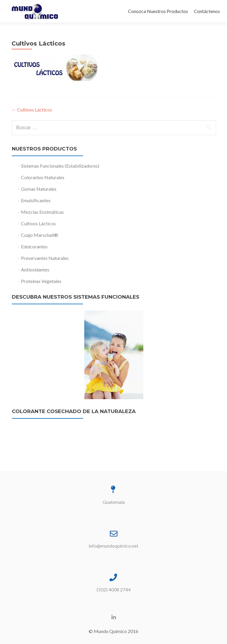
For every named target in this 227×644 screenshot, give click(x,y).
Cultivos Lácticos (32, 110)
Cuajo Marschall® (40, 235)
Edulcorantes (34, 246)
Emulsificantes (36, 200)
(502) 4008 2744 (114, 589)
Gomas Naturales (39, 189)
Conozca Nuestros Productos (158, 11)
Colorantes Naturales (43, 177)
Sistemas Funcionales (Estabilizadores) (60, 166)
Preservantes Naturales (45, 258)
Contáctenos (207, 11)
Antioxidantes (35, 270)
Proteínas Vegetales (41, 281)
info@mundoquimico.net (113, 546)
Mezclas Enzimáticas (42, 212)
